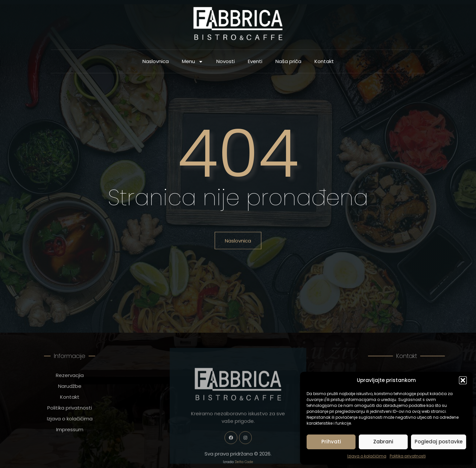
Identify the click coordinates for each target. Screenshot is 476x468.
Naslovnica (156, 63)
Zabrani (383, 442)
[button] (463, 380)
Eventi (255, 63)
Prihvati (331, 442)
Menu (193, 63)
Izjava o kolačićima (367, 456)
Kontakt (324, 63)
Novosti (226, 63)
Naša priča (288, 63)
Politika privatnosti (408, 456)
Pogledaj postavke (439, 442)
